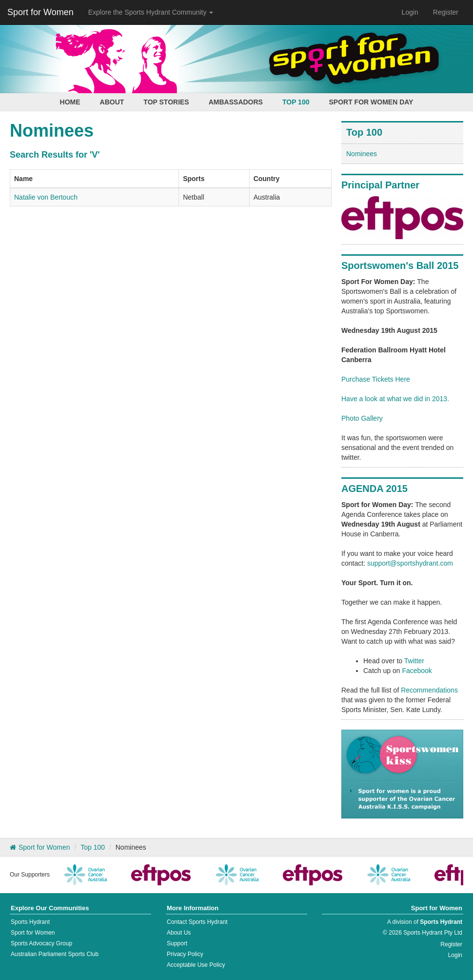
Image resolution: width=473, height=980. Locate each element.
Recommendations (429, 690)
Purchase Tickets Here (376, 379)
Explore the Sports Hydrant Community (151, 12)
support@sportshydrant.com (410, 563)
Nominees (362, 154)
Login (410, 12)
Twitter (414, 661)
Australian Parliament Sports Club (55, 954)
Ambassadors (236, 102)
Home (70, 102)
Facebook (417, 671)
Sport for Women (40, 12)
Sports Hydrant (30, 922)
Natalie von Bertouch (46, 197)
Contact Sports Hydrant (197, 922)
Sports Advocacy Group (41, 943)
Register (446, 12)
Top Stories (166, 102)
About (112, 102)
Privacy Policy (185, 954)
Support (177, 943)
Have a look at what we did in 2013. (395, 399)
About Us (179, 933)
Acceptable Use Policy (196, 965)
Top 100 (296, 102)
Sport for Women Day (371, 102)
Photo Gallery (362, 418)
